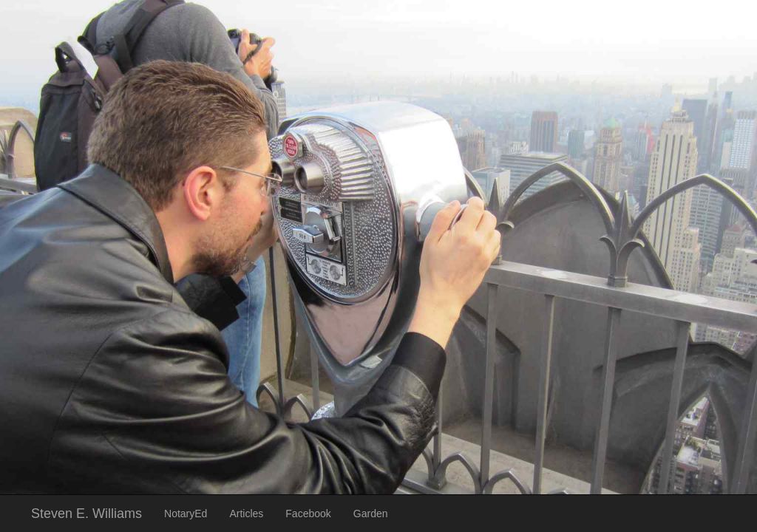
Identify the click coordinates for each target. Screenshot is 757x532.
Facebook (308, 514)
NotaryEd (186, 514)
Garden (371, 514)
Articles (246, 514)
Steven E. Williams (86, 514)
